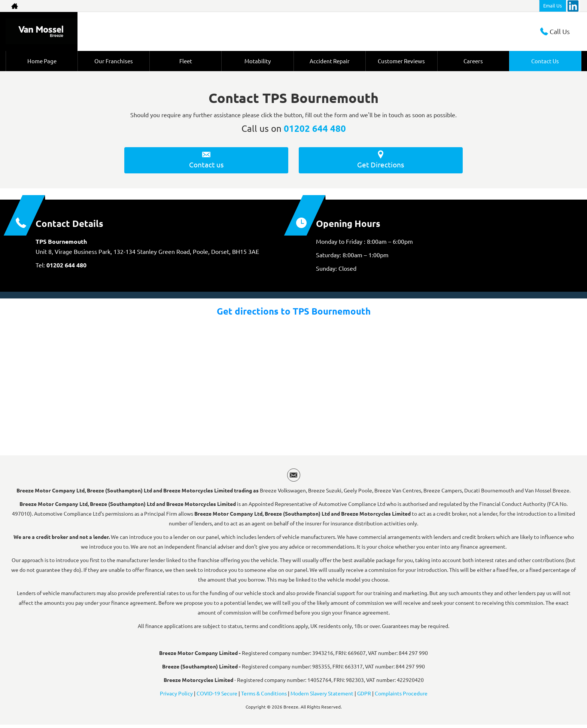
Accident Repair (329, 61)
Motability (258, 61)
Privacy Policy (176, 696)
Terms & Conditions (264, 696)
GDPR (364, 696)
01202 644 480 (315, 128)
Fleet (185, 61)
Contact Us (545, 61)
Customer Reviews (402, 61)
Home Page (42, 61)
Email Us (553, 5)
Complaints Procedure (401, 696)
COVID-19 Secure (217, 696)
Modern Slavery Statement (322, 696)
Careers (473, 61)
